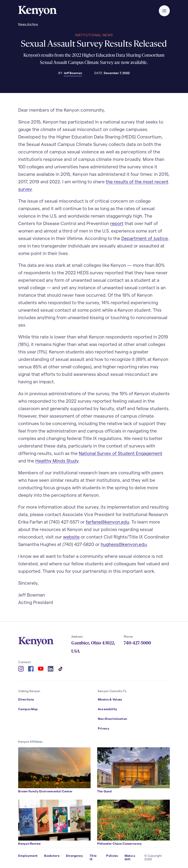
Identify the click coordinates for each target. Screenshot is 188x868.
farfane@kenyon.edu (107, 522)
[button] (164, 11)
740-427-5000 (137, 643)
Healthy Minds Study (57, 461)
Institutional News (94, 35)
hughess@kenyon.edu (124, 544)
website (71, 537)
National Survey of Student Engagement (121, 453)
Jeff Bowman (73, 73)
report (117, 223)
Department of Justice (144, 238)
